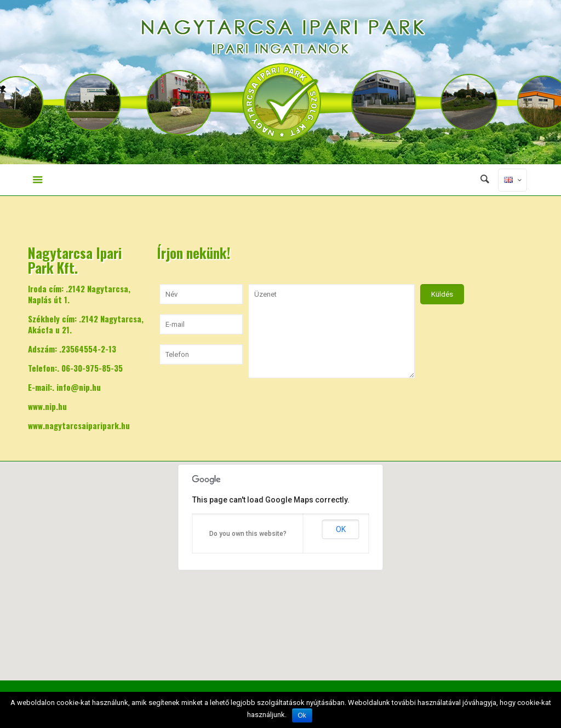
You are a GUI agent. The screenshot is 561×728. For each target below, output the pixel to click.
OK (341, 529)
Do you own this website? (248, 534)
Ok (302, 715)
